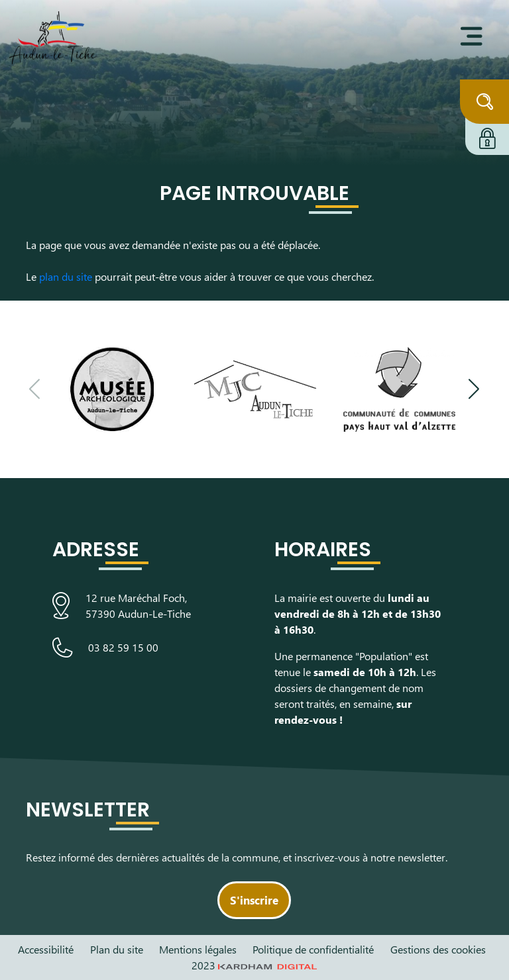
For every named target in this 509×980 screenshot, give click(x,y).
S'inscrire (254, 900)
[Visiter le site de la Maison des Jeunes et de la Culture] (255, 389)
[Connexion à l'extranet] (487, 136)
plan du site (66, 276)
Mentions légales (198, 949)
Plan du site (117, 949)
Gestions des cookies (438, 949)
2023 (254, 965)
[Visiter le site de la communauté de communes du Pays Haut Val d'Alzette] (399, 389)
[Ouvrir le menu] (472, 36)
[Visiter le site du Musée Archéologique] (111, 389)
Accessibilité (46, 949)
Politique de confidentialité (313, 949)
